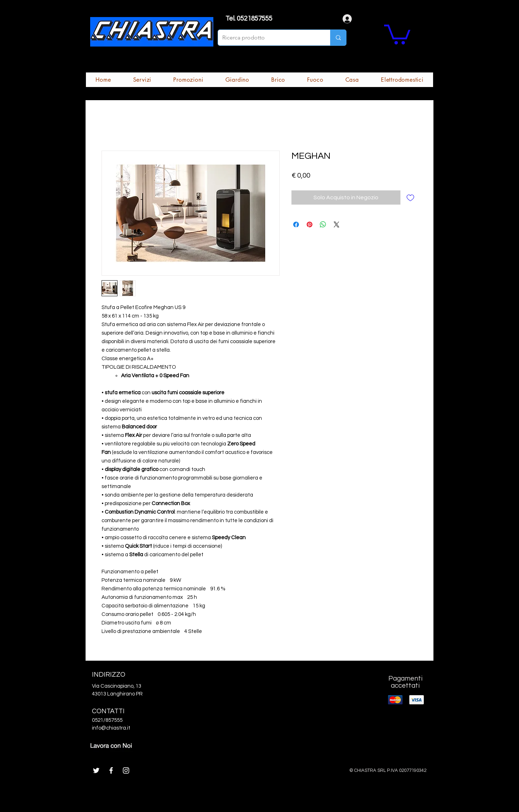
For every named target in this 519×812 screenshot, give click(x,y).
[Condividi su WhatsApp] (323, 224)
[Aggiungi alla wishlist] (410, 197)
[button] (397, 33)
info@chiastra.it (111, 728)
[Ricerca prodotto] (269, 38)
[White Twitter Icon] (96, 770)
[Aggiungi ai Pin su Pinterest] (310, 224)
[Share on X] (337, 224)
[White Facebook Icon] (111, 770)
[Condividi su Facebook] (296, 224)
